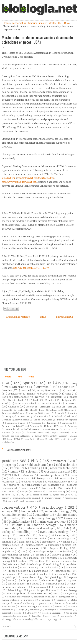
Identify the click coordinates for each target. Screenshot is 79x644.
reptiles (40, 561)
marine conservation (51, 522)
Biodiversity (29, 511)
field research (63, 478)
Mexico (73, 403)
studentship (11, 501)
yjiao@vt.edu (9, 178)
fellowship (54, 485)
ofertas (53, 23)
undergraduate (58, 482)
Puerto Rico (43, 416)
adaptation (72, 567)
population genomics (66, 587)
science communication (64, 561)
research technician (64, 468)
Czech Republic (50, 394)
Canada (64, 387)
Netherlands (21, 397)
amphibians (8, 552)
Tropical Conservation (18, 597)
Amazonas (7, 413)
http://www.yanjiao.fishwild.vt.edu (19, 182)
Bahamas (72, 426)
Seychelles (19, 410)
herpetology (9, 577)
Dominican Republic (67, 420)
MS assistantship (57, 492)
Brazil (5, 403)
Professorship (50, 488)
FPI (27, 495)
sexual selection (38, 593)
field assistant (37, 465)
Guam (56, 429)
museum (34, 558)
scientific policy (16, 593)
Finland (31, 394)
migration (72, 580)
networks (35, 610)
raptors (73, 577)
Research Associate (32, 482)
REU (18, 495)
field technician (67, 465)
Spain (28, 383)
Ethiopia (9, 439)
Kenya (30, 407)
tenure (14, 472)
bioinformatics (19, 522)
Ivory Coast (30, 439)
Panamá (73, 397)
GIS (75, 522)
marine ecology (46, 525)
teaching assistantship (30, 501)
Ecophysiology (70, 594)
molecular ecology (33, 577)
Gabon (5, 410)
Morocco (69, 429)
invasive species (62, 555)
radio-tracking (29, 607)
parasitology (31, 600)
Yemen (71, 439)
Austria (56, 391)
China (60, 403)
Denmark (57, 397)
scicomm (33, 472)
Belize (70, 416)
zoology (45, 574)
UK (50, 383)
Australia (43, 387)
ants (55, 594)
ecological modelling (17, 532)
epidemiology (51, 616)
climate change (67, 515)
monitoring (64, 535)
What (31, 377)
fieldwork (14, 485)
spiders (46, 607)
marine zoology (67, 616)
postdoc (10, 461)
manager (24, 492)
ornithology (53, 507)
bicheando (41, 619)
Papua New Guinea (43, 420)
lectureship (8, 482)
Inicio (43, 317)
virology (46, 600)
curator (68, 488)
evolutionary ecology (55, 532)
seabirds (29, 574)
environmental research (16, 555)
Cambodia (25, 429)
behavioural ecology (40, 528)
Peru (18, 403)
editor (5, 498)
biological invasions (52, 613)
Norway (40, 397)
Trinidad (59, 413)
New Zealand (16, 400)
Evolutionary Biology (42, 518)
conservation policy (44, 597)
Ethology (32, 613)
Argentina (72, 413)
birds (15, 518)
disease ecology (18, 571)
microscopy (7, 619)
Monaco (61, 439)
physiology (56, 577)
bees (54, 590)
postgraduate (72, 498)
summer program (53, 498)
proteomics (67, 610)
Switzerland (19, 387)
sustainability (34, 548)
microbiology (10, 539)
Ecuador (50, 400)
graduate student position (26, 498)
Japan (70, 407)
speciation (61, 600)
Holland (48, 426)
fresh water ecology (50, 580)
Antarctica (14, 407)
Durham (74, 436)
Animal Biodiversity (25, 603)
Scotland (31, 403)
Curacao (63, 436)
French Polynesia (31, 426)
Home (7, 23)
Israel (59, 407)
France (25, 390)
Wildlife (18, 525)
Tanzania (52, 423)
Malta (51, 439)
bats (23, 552)
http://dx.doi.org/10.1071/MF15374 (31, 268)
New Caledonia (22, 420)
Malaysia (33, 413)
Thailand (58, 416)
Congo (21, 413)
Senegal (46, 413)
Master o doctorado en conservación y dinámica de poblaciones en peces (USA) (37, 40)
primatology (63, 539)
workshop (39, 492)
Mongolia (44, 433)
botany (6, 535)
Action (11, 580)
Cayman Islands (10, 426)
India (42, 410)
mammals (25, 535)
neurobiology (70, 590)
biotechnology (34, 564)
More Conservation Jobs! (19, 450)
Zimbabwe (6, 442)
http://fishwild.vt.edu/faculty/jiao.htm (36, 178)
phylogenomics (17, 584)
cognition (52, 558)
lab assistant (8, 492)
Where (8, 377)
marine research (12, 558)
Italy (4, 397)
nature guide (29, 488)
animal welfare (64, 574)
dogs (22, 610)
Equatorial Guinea (16, 423)
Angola (19, 433)
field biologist (39, 478)
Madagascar (55, 410)
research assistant (58, 472)
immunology (40, 587)
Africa (68, 394)
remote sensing (29, 567)
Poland (35, 400)
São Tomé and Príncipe (21, 436)
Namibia (69, 410)
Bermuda (11, 429)
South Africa (15, 394)
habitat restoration (37, 539)
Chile (32, 410)
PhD (61, 23)
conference (27, 475)
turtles (68, 552)
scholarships (34, 485)
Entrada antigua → (66, 317)
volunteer (61, 461)
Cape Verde (50, 436)
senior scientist (41, 495)
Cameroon (67, 423)
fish (67, 528)
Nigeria (55, 433)
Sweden (7, 390)
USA (67, 23)
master (43, 23)
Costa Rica (72, 391)
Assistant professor (52, 475)
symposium (59, 495)
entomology (39, 552)
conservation (19, 23)
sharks (36, 584)
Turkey (60, 426)
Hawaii (46, 403)
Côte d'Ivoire (31, 433)
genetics (72, 518)
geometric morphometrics (52, 603)
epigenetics (52, 567)
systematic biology (12, 613)
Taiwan (38, 436)
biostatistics (49, 542)
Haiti (19, 439)
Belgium (67, 400)
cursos (73, 475)
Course (15, 468)
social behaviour (56, 584)
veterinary (14, 564)
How (20, 377)
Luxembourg (26, 416)
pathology (53, 619)
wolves (59, 607)
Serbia (65, 433)
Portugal (42, 391)
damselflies (37, 616)
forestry (44, 535)
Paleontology (15, 590)
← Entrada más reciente (16, 317)
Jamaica (42, 439)
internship (9, 465)
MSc (75, 482)
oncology (50, 610)
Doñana (6, 420)
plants (55, 552)
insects (41, 555)
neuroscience (63, 571)
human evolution (11, 600)
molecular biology (58, 511)
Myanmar (7, 433)
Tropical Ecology (60, 548)
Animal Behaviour (14, 515)
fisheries (33, 23)
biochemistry (10, 548)
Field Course (17, 478)
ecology (7, 511)
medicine (23, 561)
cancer (67, 542)
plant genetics (66, 597)
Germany (71, 383)
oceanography (10, 574)
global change (37, 590)
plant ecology (27, 542)
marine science (11, 545)
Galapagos (45, 407)
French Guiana (42, 429)
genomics (42, 515)
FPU (71, 495)
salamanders (21, 616)
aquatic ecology (35, 545)
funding (35, 468)
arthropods (27, 580)
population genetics (61, 545)
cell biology (54, 564)
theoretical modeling (24, 619)
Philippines (36, 423)
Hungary (11, 416)
